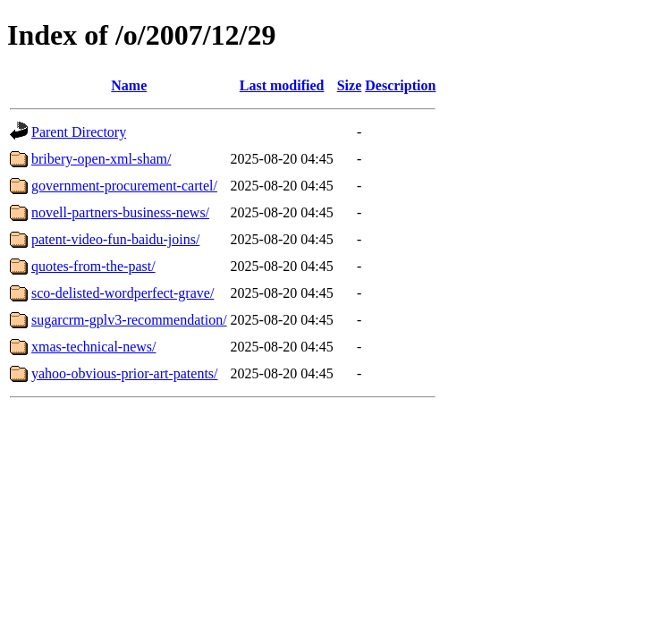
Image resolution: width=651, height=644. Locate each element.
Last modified (282, 85)
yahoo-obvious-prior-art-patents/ (125, 373)
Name (129, 85)
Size (350, 85)
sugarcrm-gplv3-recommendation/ (129, 320)
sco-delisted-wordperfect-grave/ (123, 293)
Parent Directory (79, 132)
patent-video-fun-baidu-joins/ (115, 239)
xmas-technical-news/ (94, 347)
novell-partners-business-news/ (120, 212)
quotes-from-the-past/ (93, 266)
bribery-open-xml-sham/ (101, 159)
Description (400, 85)
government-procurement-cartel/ (124, 186)
